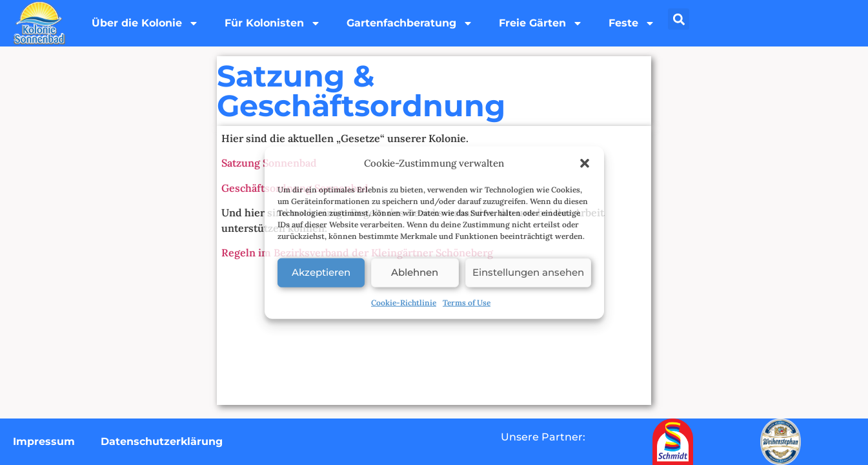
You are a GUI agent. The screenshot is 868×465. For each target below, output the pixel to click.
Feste (632, 23)
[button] (585, 163)
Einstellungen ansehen (528, 272)
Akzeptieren (321, 272)
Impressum (44, 441)
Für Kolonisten (273, 23)
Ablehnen (415, 272)
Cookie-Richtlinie (404, 302)
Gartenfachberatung (410, 23)
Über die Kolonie (145, 23)
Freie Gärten (541, 23)
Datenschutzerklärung (162, 441)
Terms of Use (467, 302)
